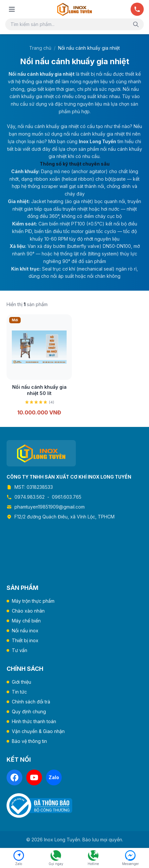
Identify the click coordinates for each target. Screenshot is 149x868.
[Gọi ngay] (137, 9)
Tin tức (19, 692)
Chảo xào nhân (28, 611)
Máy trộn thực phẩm (33, 601)
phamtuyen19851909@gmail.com (50, 507)
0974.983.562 (30, 497)
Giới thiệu (21, 682)
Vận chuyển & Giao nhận (38, 731)
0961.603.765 (67, 497)
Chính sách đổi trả (31, 702)
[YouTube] (34, 777)
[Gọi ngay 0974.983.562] (56, 858)
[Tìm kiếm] (136, 24)
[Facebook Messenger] (131, 858)
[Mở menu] (12, 9)
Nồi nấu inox (25, 631)
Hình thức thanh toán (34, 721)
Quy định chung (29, 711)
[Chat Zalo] (19, 858)
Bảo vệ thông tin (29, 741)
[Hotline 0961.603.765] (93, 858)
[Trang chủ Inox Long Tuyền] (74, 9)
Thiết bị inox (25, 640)
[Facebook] (14, 777)
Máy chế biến (26, 621)
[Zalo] (54, 777)
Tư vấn (20, 650)
